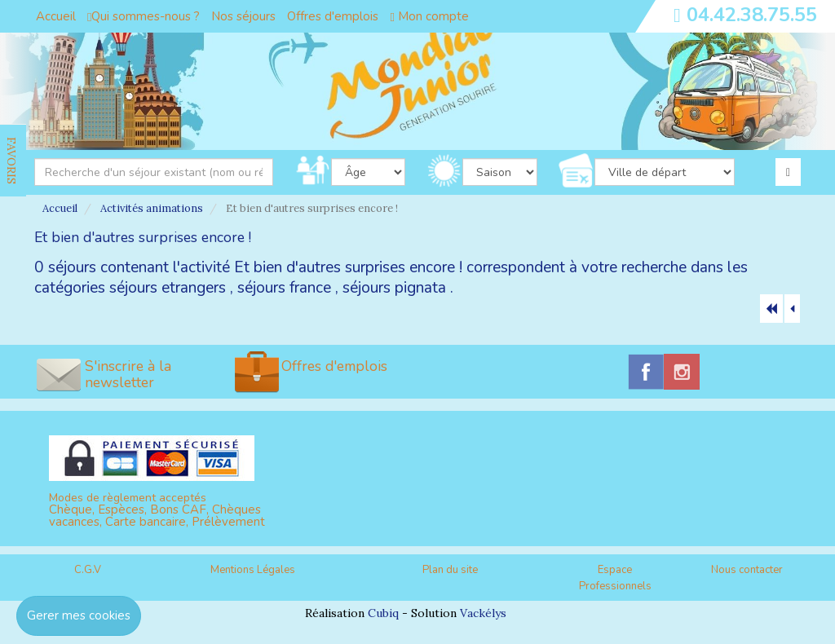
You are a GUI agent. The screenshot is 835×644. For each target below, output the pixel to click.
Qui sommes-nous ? (144, 16)
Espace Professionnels (615, 578)
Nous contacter (747, 570)
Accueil (56, 16)
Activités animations (152, 208)
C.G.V (88, 570)
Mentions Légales (253, 570)
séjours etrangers (168, 288)
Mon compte (429, 16)
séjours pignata (394, 288)
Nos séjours (243, 16)
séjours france (284, 288)
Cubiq (383, 613)
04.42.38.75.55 (752, 15)
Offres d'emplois (333, 16)
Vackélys (483, 613)
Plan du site (450, 570)
